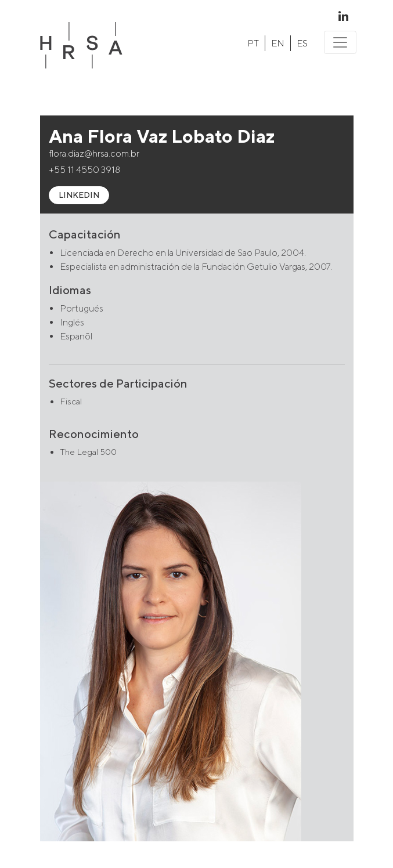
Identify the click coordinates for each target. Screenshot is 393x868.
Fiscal (71, 401)
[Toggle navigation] (340, 42)
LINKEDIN (79, 195)
